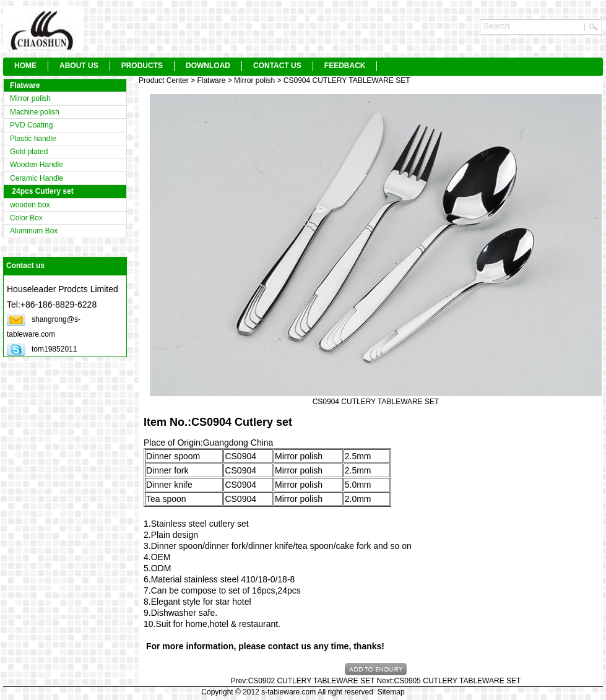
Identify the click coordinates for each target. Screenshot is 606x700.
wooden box (30, 205)
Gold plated (29, 152)
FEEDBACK (345, 66)
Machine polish (35, 112)
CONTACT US (277, 66)
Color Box (26, 218)
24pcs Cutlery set (42, 191)
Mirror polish (30, 98)
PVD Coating (31, 125)
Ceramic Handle (37, 178)
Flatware (25, 85)
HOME (25, 66)
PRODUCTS (142, 66)
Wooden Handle (37, 165)
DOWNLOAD (208, 66)
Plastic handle (33, 139)
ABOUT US (79, 66)
